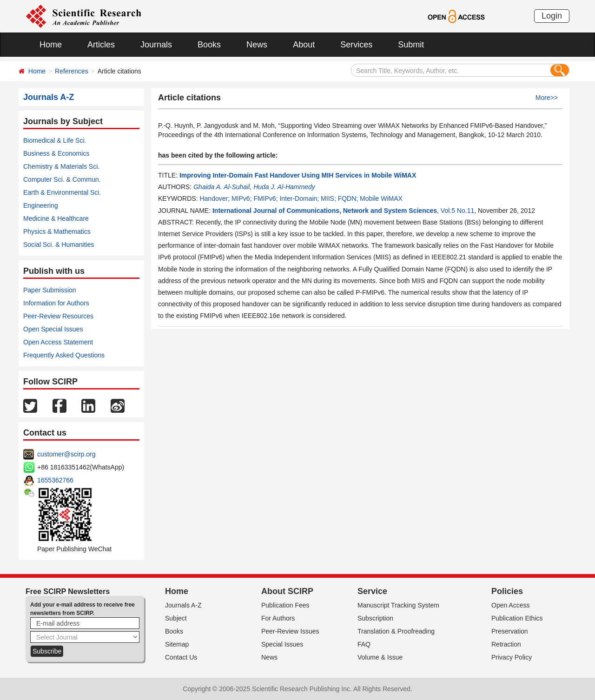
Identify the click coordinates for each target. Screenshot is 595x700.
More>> (547, 98)
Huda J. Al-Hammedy (284, 187)
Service (372, 591)
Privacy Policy (512, 657)
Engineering (41, 205)
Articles (101, 45)
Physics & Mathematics (57, 231)
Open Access (511, 605)
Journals (156, 45)
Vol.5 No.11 (457, 211)
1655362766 (55, 480)
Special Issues (282, 644)
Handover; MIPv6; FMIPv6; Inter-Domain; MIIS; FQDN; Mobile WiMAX (301, 198)
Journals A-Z (183, 605)
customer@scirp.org (66, 454)
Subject (176, 618)
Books (209, 45)
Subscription (375, 618)
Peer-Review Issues (290, 631)
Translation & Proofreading (396, 631)
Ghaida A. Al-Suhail (221, 187)
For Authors (278, 618)
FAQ (364, 644)
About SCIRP (287, 591)
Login (552, 16)
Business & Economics (56, 153)
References (72, 71)
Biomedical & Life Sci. (55, 140)
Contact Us (181, 657)
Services (356, 45)
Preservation (510, 631)
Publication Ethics (517, 618)
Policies (507, 591)
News (257, 45)
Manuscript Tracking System (398, 605)
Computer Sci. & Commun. (62, 179)
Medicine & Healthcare (56, 218)
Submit (411, 45)
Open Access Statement (58, 342)
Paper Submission (50, 290)
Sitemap (177, 644)
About (304, 45)
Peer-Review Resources (58, 316)
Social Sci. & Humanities (59, 244)
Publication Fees (285, 605)
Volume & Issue (380, 657)
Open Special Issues (53, 329)
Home (51, 45)
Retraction (506, 644)
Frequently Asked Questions (64, 355)
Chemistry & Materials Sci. (61, 166)
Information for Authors (56, 303)
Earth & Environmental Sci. (62, 192)
